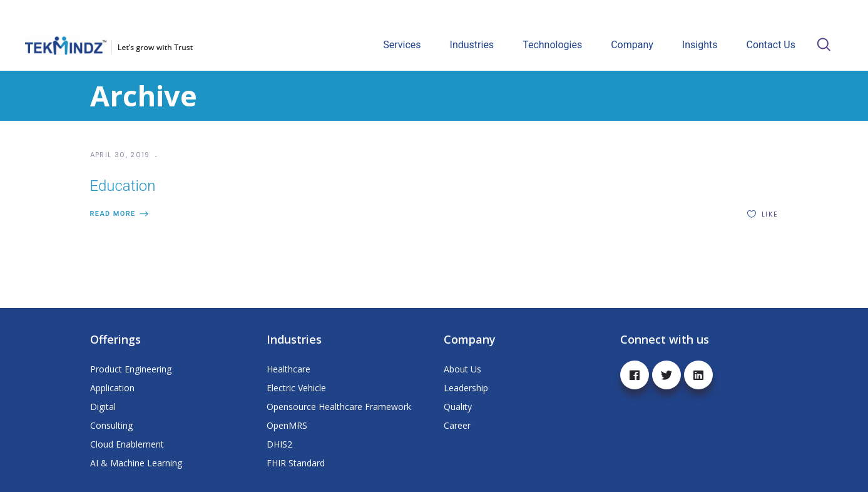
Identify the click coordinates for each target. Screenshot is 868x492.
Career (457, 425)
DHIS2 (279, 444)
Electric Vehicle (296, 388)
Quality (458, 407)
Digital (103, 407)
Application (112, 388)
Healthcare (288, 369)
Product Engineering (131, 369)
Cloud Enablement (127, 444)
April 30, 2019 (122, 155)
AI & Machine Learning (136, 463)
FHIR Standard (296, 463)
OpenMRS (287, 425)
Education (123, 186)
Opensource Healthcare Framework (339, 407)
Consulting (111, 425)
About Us (462, 369)
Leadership (466, 388)
